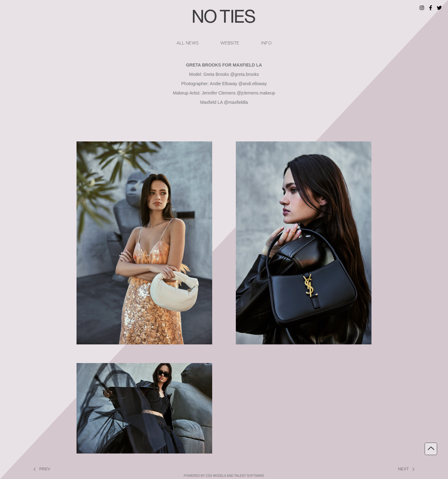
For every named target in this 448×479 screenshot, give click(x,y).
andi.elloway (255, 84)
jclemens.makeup (258, 93)
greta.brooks (247, 74)
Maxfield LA (211, 102)
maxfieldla (238, 102)
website (230, 43)
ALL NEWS (187, 43)
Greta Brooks (216, 74)
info (266, 43)
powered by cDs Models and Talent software (224, 476)
